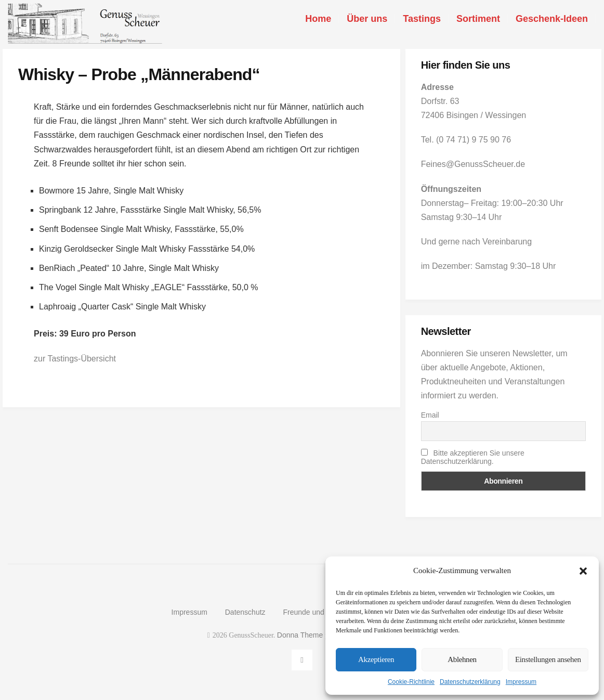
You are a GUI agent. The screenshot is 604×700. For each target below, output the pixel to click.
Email (430, 415)
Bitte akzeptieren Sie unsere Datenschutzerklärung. (473, 457)
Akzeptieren (376, 659)
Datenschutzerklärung (470, 682)
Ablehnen (462, 659)
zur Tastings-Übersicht (75, 359)
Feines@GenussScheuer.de (473, 164)
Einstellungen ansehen (548, 659)
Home (318, 19)
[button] (583, 571)
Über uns (367, 19)
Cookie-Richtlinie (411, 682)
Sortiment (478, 19)
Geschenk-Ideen (552, 19)
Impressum (521, 682)
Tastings (422, 19)
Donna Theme (301, 635)
